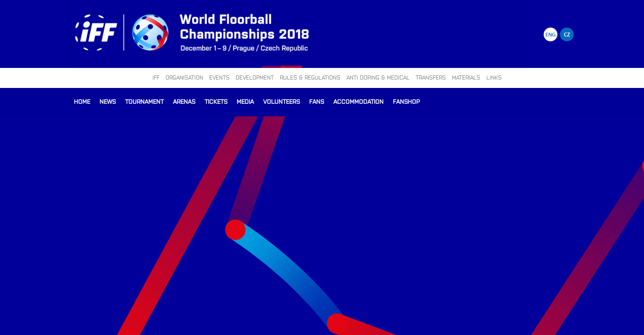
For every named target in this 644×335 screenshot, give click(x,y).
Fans (317, 101)
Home (82, 101)
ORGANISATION (184, 77)
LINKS (494, 77)
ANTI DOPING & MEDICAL (378, 77)
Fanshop (406, 101)
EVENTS (219, 77)
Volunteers (282, 101)
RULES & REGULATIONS (310, 77)
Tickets (216, 101)
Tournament (144, 101)
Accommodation (359, 101)
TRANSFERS (431, 77)
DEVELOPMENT (255, 77)
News (108, 101)
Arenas (184, 101)
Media (245, 101)
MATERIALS (466, 77)
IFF (156, 77)
